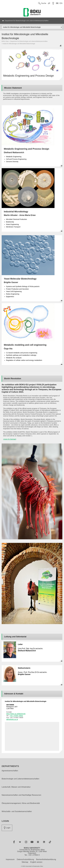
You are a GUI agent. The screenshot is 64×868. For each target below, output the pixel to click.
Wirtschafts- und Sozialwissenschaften (17, 811)
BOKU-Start (5, 41)
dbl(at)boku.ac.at (12, 719)
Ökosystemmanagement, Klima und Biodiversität (21, 803)
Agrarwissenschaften (10, 771)
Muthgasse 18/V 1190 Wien (12, 707)
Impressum (10, 859)
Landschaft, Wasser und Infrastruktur (16, 787)
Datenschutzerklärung (25, 859)
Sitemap (25, 862)
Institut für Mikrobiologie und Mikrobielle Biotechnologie (19, 44)
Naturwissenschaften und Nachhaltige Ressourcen (21, 795)
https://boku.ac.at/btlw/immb (16, 714)
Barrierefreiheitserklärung (46, 859)
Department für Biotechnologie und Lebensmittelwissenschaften (27, 21)
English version (36, 862)
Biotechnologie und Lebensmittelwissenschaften (20, 779)
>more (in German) (10, 439)
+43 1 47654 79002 (16, 716)
